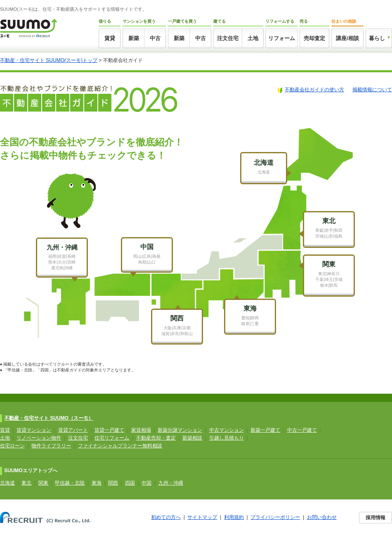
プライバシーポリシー (275, 517)
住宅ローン (12, 446)
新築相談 (192, 438)
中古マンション (227, 430)
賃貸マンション (34, 430)
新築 (134, 38)
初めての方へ (166, 517)
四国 (130, 483)
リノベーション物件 (39, 438)
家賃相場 (141, 430)
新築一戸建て (265, 430)
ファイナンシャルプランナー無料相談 (120, 446)
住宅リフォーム (112, 438)
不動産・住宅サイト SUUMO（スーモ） (49, 418)
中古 (155, 38)
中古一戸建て (302, 430)
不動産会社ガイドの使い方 (314, 90)
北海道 (7, 483)
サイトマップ (202, 517)
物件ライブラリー (51, 446)
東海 (97, 483)
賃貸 (110, 38)
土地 (253, 38)
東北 (26, 483)
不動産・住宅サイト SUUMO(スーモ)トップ (49, 60)
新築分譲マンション (180, 430)
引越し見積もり (227, 438)
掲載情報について (372, 90)
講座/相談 (347, 38)
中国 (146, 483)
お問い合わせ (322, 517)
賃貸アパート (73, 430)
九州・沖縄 (171, 483)
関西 (113, 483)
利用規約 (234, 517)
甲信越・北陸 (70, 483)
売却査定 (314, 38)
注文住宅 (228, 38)
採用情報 (375, 518)
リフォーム (282, 38)
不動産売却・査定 (156, 438)
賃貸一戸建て (109, 430)
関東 (43, 483)
